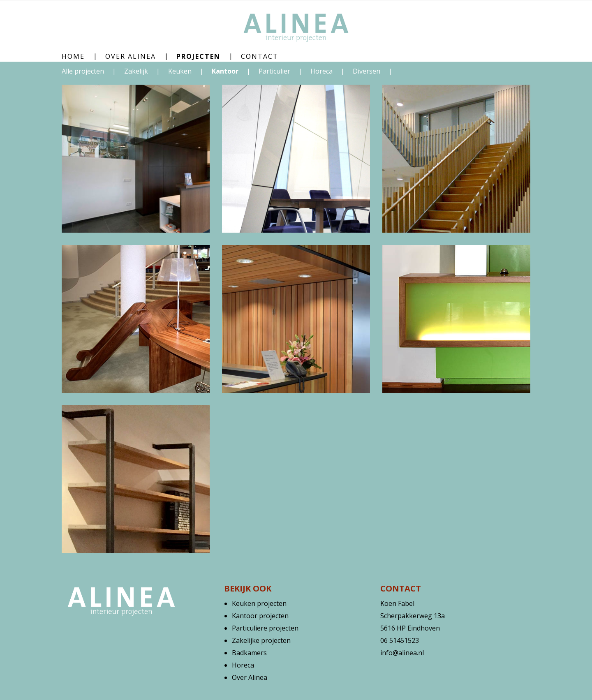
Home (73, 56)
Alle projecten (83, 71)
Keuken (181, 71)
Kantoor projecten (260, 616)
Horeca (322, 71)
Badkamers (249, 653)
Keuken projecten (259, 603)
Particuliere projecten (265, 628)
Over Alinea (131, 56)
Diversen (367, 71)
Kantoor (226, 71)
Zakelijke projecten (261, 640)
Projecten (198, 56)
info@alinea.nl (402, 653)
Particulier (275, 71)
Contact (260, 56)
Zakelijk (137, 71)
